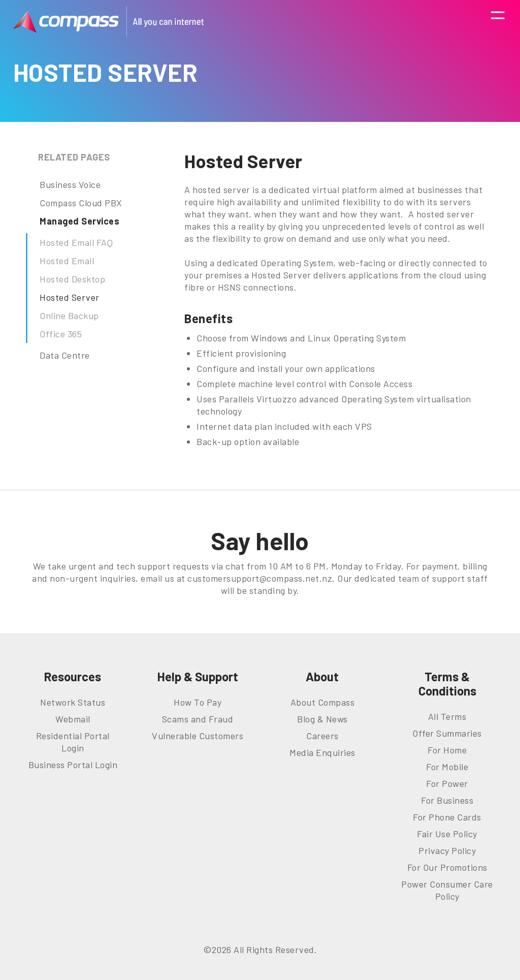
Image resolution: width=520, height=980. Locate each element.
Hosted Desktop (72, 279)
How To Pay (198, 702)
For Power (447, 783)
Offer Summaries (447, 733)
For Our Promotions (447, 867)
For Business (447, 800)
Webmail (73, 719)
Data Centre (65, 355)
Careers (322, 736)
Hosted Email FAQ (76, 242)
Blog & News (322, 719)
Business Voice (70, 184)
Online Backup (69, 315)
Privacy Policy (447, 850)
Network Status (73, 702)
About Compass (323, 702)
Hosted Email (67, 261)
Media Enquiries (322, 752)
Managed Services (79, 221)
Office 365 (61, 334)
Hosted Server (70, 297)
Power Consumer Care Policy (447, 890)
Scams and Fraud (198, 719)
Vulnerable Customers (198, 736)
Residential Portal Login (73, 742)
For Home (447, 750)
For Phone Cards (447, 817)
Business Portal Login (73, 765)
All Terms (447, 716)
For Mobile (447, 767)
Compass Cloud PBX (81, 203)
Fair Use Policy (447, 834)
